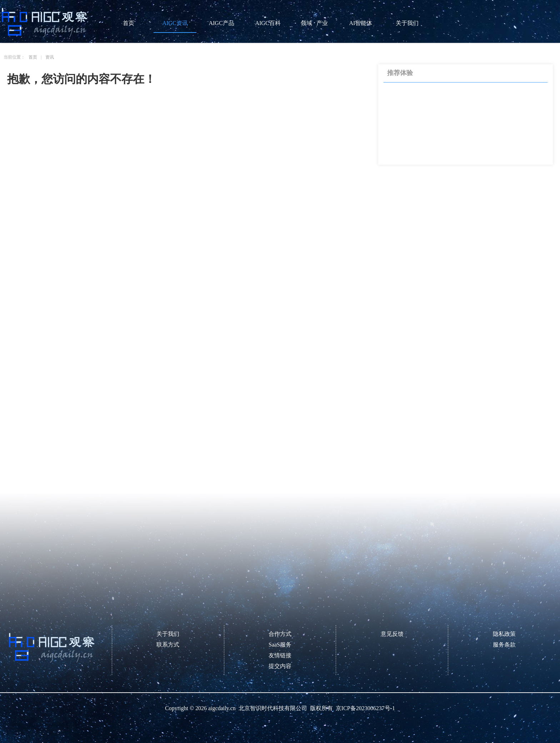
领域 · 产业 (314, 23)
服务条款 (504, 645)
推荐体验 (400, 73)
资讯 (50, 57)
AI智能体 (361, 23)
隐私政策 (504, 634)
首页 (129, 23)
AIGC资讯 (175, 23)
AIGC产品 (221, 23)
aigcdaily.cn (222, 708)
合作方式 (280, 634)
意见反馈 (392, 634)
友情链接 (280, 655)
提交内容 (280, 666)
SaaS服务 (280, 645)
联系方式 (168, 645)
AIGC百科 (268, 23)
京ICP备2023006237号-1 (365, 708)
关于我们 (407, 23)
